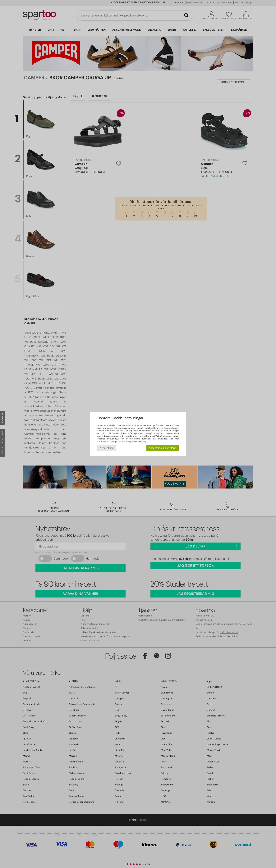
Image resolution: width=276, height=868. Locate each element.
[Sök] (186, 16)
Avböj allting (107, 448)
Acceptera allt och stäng (163, 448)
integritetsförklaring (136, 441)
